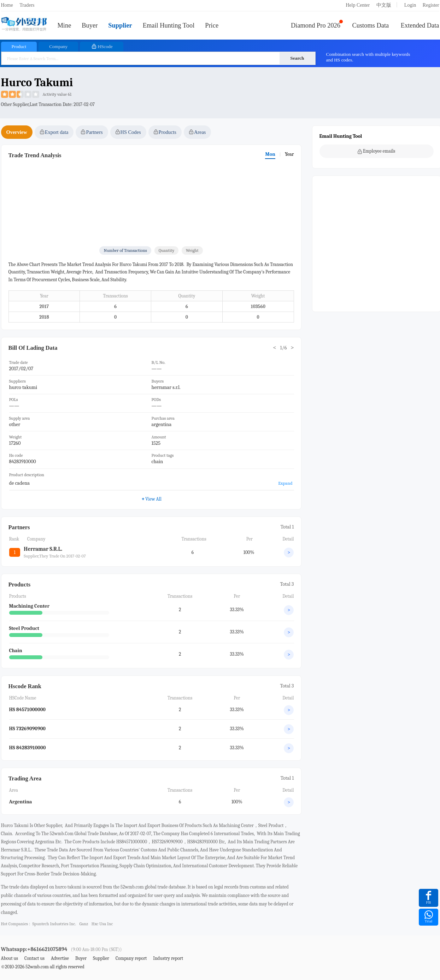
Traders (27, 5)
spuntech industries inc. (54, 924)
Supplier (120, 25)
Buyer (90, 25)
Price (212, 25)
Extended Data (420, 25)
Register (431, 5)
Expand (285, 483)
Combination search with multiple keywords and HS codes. (368, 57)
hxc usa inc (102, 924)
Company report (131, 958)
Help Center (358, 5)
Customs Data (371, 25)
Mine (64, 25)
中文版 (384, 5)
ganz (84, 924)
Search (297, 58)
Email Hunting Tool (169, 25)
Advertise (60, 958)
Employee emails (377, 151)
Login (410, 5)
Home (7, 5)
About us (10, 958)
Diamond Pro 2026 (316, 25)
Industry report (168, 958)
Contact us (34, 958)
